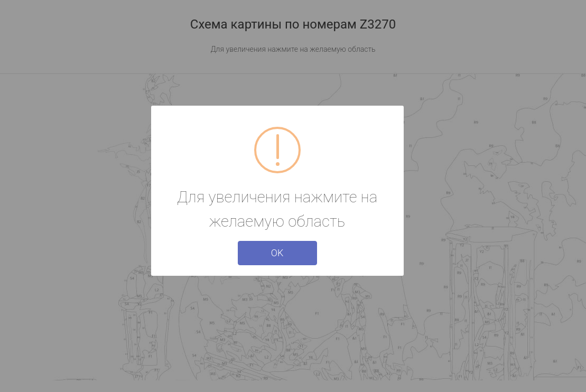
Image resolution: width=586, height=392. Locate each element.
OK (277, 253)
